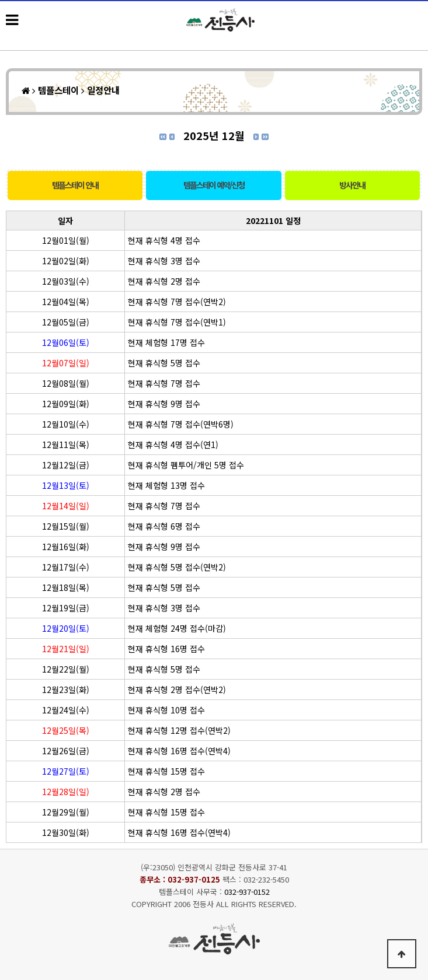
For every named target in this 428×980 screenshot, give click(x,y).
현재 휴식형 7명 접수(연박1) (177, 322)
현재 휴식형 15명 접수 (166, 771)
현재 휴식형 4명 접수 (164, 240)
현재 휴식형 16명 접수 (166, 649)
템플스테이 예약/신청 (214, 185)
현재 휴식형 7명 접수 (164, 383)
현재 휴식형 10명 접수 (166, 710)
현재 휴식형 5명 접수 (164, 363)
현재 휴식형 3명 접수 (164, 261)
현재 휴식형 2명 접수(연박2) (177, 689)
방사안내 (352, 185)
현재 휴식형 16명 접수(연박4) (179, 751)
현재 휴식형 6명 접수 (164, 526)
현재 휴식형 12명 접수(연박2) (179, 730)
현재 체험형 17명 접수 (166, 342)
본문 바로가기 (0, 0)
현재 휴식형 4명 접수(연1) (173, 444)
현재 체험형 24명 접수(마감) (177, 628)
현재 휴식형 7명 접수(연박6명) (181, 424)
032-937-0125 (194, 879)
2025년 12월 (214, 135)
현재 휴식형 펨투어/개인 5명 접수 (186, 465)
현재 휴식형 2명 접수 (164, 281)
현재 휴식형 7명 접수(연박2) (177, 302)
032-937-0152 (247, 892)
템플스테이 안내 (75, 185)
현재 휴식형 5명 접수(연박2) (177, 567)
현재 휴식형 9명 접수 (164, 404)
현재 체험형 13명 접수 (166, 485)
